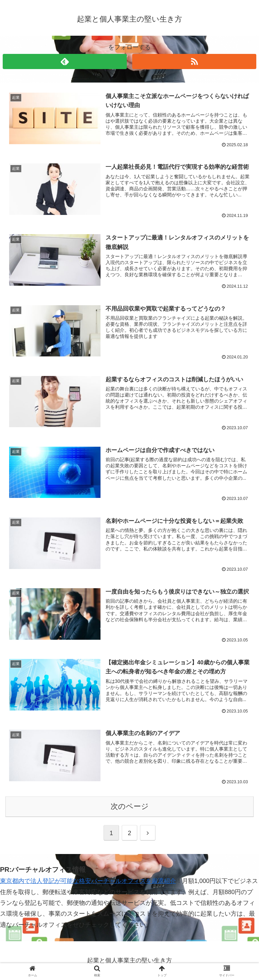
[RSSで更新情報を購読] (194, 61)
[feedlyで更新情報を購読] (65, 61)
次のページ (130, 806)
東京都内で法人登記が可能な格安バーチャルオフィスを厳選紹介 (88, 881)
